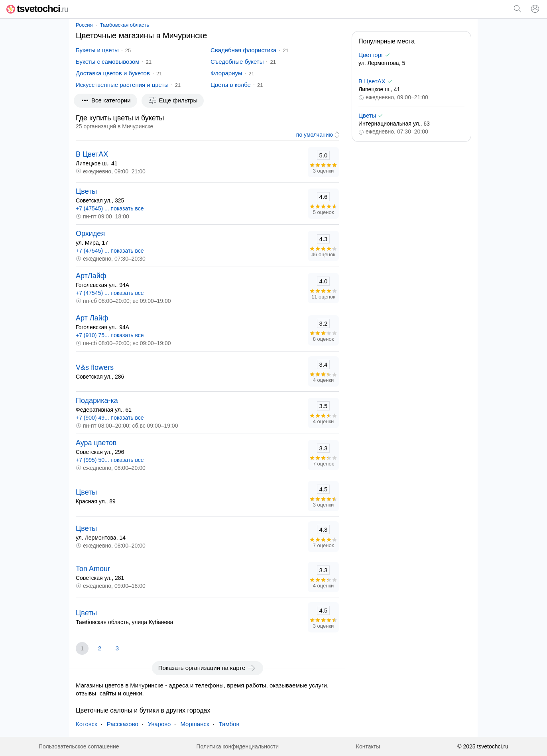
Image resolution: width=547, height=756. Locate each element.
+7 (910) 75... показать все (110, 335)
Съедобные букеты (237, 62)
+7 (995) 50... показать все (110, 460)
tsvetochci (37, 9)
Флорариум (226, 73)
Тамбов (229, 724)
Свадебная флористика (243, 50)
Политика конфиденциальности (237, 746)
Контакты (368, 746)
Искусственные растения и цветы (122, 85)
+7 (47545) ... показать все (110, 208)
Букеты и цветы (97, 50)
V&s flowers (95, 367)
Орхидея (90, 234)
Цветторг (371, 55)
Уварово (159, 724)
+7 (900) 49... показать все (110, 418)
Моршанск (195, 724)
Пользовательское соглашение (79, 746)
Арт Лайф (92, 318)
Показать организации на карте (208, 668)
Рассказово (123, 724)
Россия (84, 25)
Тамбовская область (125, 25)
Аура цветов (96, 443)
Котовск (87, 724)
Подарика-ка (97, 401)
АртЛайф (91, 276)
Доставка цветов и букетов (113, 73)
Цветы (86, 191)
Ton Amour (93, 569)
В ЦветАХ (92, 154)
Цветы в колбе (231, 85)
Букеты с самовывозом (108, 62)
